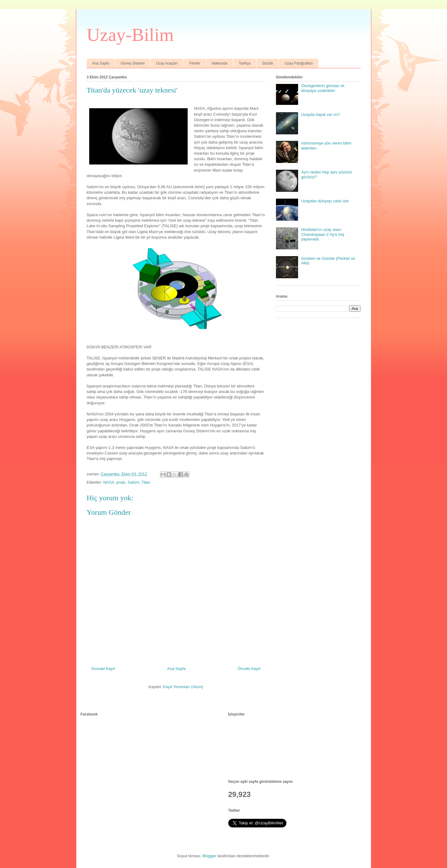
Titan (146, 482)
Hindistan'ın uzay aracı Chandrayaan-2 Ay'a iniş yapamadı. (323, 234)
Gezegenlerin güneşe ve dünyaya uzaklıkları (323, 88)
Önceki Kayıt (249, 669)
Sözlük (268, 63)
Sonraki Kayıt (103, 669)
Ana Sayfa (101, 63)
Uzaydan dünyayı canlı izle (325, 201)
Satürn (133, 482)
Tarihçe (245, 63)
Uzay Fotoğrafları (299, 63)
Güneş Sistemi (133, 63)
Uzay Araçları (167, 63)
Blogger (210, 856)
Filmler (195, 63)
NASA (109, 482)
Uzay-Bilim (130, 35)
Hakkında (220, 63)
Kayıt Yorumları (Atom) (183, 687)
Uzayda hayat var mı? (321, 115)
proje (121, 482)
